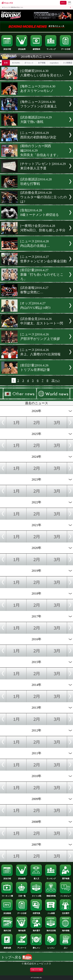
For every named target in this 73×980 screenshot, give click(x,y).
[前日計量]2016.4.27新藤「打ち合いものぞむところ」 (42, 274)
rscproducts (54, 63)
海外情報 (66, 930)
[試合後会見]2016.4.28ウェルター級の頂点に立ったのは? (44, 197)
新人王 (36, 878)
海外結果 (22, 930)
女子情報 (42, 63)
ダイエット (29, 63)
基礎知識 (7, 947)
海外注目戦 (51, 930)
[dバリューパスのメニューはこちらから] (69, 3)
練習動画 (36, 48)
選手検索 (66, 878)
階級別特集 (51, 895)
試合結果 (22, 48)
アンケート (22, 947)
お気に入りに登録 (37, 970)
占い (66, 947)
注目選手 (66, 912)
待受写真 (36, 912)
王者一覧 (22, 895)
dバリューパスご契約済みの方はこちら (13, 7)
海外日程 (7, 930)
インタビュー (66, 895)
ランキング (51, 48)
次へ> (56, 380)
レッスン (51, 947)
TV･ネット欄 (7, 895)
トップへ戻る (17, 957)
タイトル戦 (36, 895)
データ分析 (66, 48)
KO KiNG (16, 63)
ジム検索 (51, 912)
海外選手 (36, 930)
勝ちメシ (36, 947)
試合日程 (7, 48)
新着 (6, 63)
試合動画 (7, 912)
